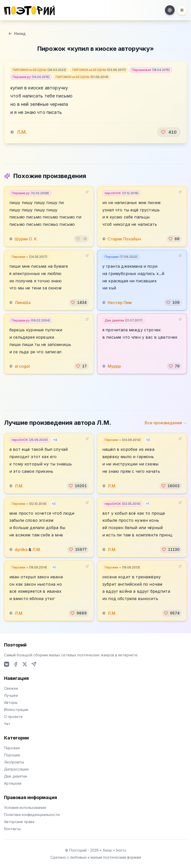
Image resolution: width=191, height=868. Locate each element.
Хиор (107, 850)
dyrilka (21, 550)
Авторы (11, 702)
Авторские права (19, 822)
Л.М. (22, 132)
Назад (17, 33)
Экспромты (14, 762)
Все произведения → (166, 423)
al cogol (22, 366)
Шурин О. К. (26, 239)
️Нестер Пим (120, 303)
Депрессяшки (16, 769)
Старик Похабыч (124, 239)
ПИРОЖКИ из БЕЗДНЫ (39, 70)
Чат (7, 724)
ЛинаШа (23, 303)
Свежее (11, 688)
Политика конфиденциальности (32, 815)
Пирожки (12, 748)
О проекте (13, 717)
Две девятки (124, 320)
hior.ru (121, 850)
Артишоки (13, 783)
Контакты (12, 829)
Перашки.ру (31, 77)
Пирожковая (151, 70)
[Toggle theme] (170, 10)
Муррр (114, 366)
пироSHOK (122, 193)
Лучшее (11, 695)
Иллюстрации (16, 710)
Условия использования (25, 808)
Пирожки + (29, 257)
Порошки (121, 257)
